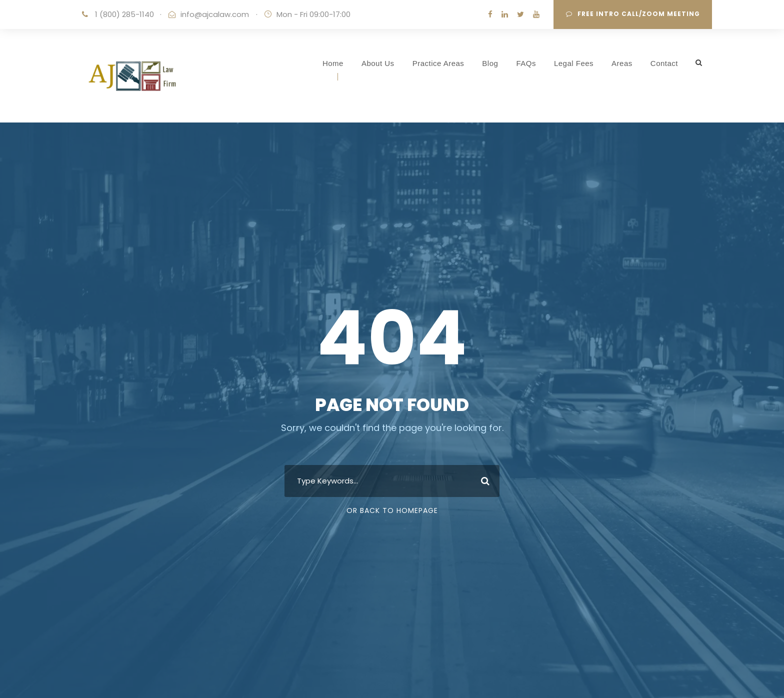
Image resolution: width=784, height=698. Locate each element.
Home (333, 63)
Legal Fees (574, 63)
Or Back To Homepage (392, 510)
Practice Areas (438, 63)
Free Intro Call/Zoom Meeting (633, 14)
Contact (664, 63)
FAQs (526, 63)
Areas (622, 63)
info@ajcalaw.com (215, 14)
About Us (378, 63)
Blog (490, 63)
